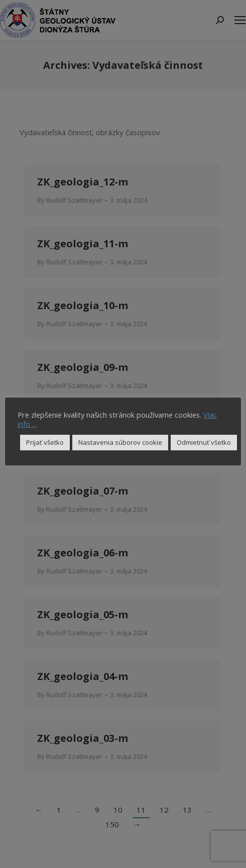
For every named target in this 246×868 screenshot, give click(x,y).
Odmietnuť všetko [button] (204, 442)
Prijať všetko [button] (45, 442)
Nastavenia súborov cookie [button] (120, 442)
